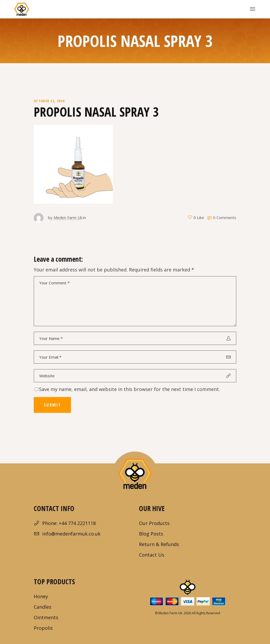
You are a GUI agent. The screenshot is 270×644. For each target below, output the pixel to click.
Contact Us (152, 555)
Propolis (43, 628)
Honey (41, 596)
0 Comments (225, 217)
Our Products (154, 523)
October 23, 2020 (49, 101)
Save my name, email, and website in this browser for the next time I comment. (129, 389)
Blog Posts (151, 534)
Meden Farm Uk (68, 217)
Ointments (46, 617)
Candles (43, 607)
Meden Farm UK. (171, 613)
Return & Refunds (159, 544)
